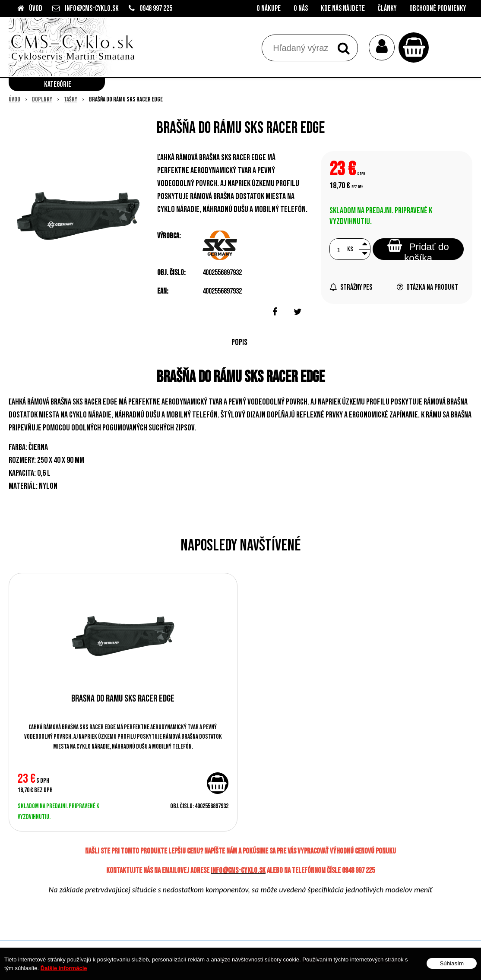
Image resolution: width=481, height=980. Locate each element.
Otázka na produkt (427, 287)
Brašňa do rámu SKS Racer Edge (123, 699)
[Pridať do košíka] (218, 783)
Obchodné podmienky (438, 8)
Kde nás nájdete (343, 8)
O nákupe (269, 8)
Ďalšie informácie (64, 968)
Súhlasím (452, 963)
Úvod (36, 8)
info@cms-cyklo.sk (92, 8)
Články (387, 8)
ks (350, 249)
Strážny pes (351, 287)
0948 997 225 (156, 8)
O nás (301, 8)
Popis (239, 342)
